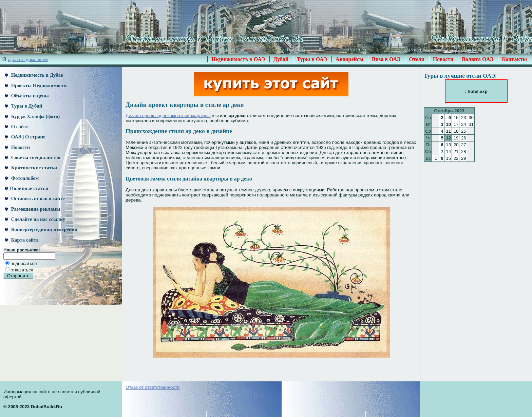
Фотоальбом (22, 178)
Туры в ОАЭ (312, 59)
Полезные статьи (26, 188)
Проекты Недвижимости (36, 86)
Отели (417, 59)
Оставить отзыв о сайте (35, 198)
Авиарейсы (349, 59)
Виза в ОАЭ (386, 59)
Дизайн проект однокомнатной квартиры (168, 116)
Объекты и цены (27, 96)
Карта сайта (22, 240)
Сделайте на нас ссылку (35, 219)
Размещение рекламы (32, 209)
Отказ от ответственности (153, 387)
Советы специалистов (33, 157)
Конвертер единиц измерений (41, 229)
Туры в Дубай (23, 106)
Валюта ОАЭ (478, 59)
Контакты (514, 59)
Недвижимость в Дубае (34, 75)
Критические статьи (31, 168)
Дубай (281, 59)
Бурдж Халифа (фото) (32, 116)
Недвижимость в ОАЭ (238, 59)
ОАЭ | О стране (25, 137)
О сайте (17, 127)
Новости (443, 59)
